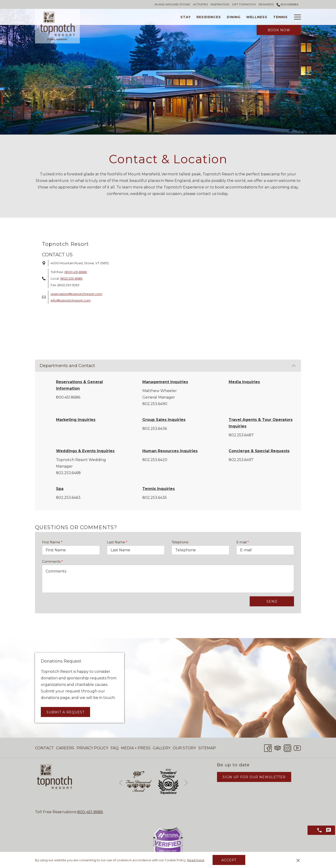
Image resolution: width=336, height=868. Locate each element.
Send (272, 601)
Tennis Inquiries (159, 489)
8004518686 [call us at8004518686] (287, 4)
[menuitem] (45, 748)
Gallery (162, 748)
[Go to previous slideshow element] (121, 783)
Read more (196, 860)
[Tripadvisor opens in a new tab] (278, 748)
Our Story (184, 748)
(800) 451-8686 (76, 272)
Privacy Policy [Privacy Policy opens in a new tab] (92, 749)
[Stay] (148, 17)
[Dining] (196, 17)
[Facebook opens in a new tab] (268, 748)
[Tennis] (243, 17)
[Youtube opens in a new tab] (297, 748)
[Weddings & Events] (277, 17)
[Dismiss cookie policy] (298, 860)
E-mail (243, 542)
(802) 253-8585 (71, 278)
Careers (65, 748)
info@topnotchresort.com (71, 300)
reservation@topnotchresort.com (76, 294)
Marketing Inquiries (76, 420)
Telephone (180, 542)
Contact (44, 748)
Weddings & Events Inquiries (85, 451)
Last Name (117, 542)
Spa (60, 489)
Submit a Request (65, 712)
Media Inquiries (244, 382)
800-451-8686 (90, 812)
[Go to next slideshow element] (186, 783)
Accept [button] (229, 860)
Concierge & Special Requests (259, 451)
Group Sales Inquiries (164, 420)
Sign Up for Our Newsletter (254, 777)
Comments (52, 562)
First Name (52, 542)
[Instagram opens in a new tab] (287, 748)
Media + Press (136, 748)
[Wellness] (220, 17)
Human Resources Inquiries (170, 451)
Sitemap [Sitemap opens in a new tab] (207, 749)
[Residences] (171, 17)
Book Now (279, 30)
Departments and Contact (168, 366)
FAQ (115, 748)
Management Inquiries (165, 382)
